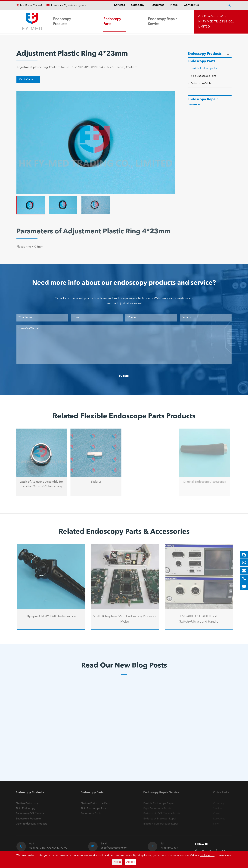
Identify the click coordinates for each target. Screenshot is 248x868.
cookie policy (207, 856)
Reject (117, 862)
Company (138, 5)
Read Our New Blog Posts (124, 666)
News (174, 5)
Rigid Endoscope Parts (203, 76)
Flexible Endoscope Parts (205, 68)
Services (119, 5)
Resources (157, 5)
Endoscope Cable (201, 84)
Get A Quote (28, 79)
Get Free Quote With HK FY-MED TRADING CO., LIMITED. (216, 22)
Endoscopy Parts (112, 22)
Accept (130, 862)
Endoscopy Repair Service (162, 22)
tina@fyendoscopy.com (73, 5)
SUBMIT (124, 376)
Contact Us (191, 5)
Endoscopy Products (62, 22)
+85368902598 (33, 5)
